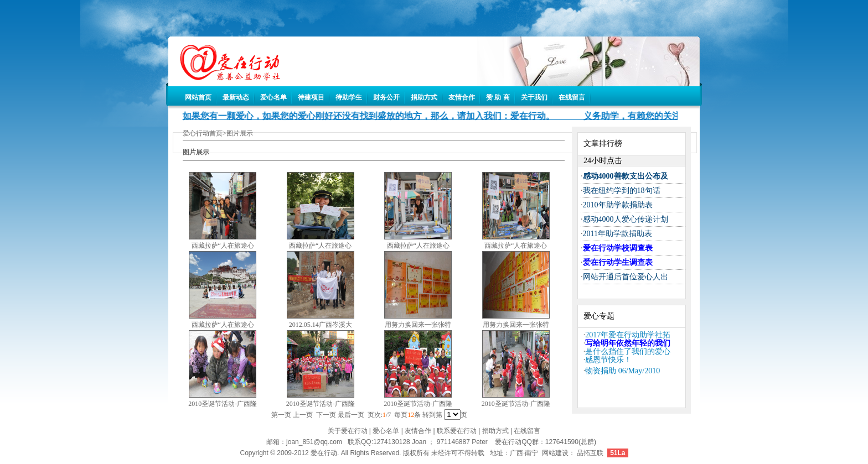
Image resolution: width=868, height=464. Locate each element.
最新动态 (236, 97)
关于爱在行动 (348, 431)
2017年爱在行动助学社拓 (628, 335)
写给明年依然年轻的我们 (628, 343)
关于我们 (534, 97)
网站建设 (555, 453)
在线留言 (572, 97)
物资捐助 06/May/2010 (622, 371)
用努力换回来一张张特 (418, 325)
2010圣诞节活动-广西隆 (223, 404)
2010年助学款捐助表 (618, 205)
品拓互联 (590, 453)
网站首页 (198, 97)
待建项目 (311, 97)
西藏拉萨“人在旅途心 (223, 246)
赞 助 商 (498, 97)
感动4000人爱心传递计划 (626, 219)
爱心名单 (273, 97)
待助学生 (349, 97)
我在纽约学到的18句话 (622, 191)
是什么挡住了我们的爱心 (628, 351)
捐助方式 (424, 97)
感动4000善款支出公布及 (626, 176)
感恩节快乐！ (608, 360)
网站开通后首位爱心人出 (626, 277)
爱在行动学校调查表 (618, 248)
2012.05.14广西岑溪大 (321, 325)
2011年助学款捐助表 (618, 234)
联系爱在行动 (457, 431)
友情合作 (462, 97)
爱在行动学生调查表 (618, 262)
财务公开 (386, 97)
